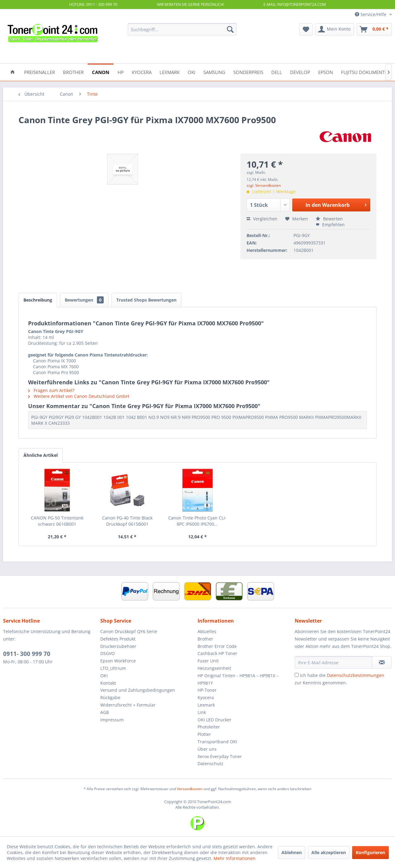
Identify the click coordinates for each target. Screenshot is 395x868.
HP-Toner (207, 690)
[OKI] (191, 72)
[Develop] (300, 72)
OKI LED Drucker (214, 720)
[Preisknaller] (39, 72)
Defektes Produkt (118, 639)
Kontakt (108, 683)
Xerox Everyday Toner (220, 756)
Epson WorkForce (118, 661)
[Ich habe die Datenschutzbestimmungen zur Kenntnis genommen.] (297, 675)
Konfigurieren (370, 852)
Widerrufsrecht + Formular (128, 705)
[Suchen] (230, 29)
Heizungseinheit (214, 668)
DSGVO (108, 653)
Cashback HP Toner (217, 653)
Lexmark (206, 705)
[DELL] (277, 72)
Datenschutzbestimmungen (355, 675)
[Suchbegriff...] (182, 29)
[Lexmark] (170, 72)
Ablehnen (292, 852)
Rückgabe (110, 697)
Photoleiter (209, 727)
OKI (104, 676)
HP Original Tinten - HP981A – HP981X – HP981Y (238, 679)
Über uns (207, 749)
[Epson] (326, 72)
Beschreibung (38, 300)
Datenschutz (210, 764)
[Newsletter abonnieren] (382, 662)
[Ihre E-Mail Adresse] (334, 662)
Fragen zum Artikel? (51, 390)
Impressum (112, 720)
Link (202, 712)
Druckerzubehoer (118, 646)
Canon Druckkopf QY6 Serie (129, 631)
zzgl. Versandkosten (264, 185)
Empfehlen (330, 225)
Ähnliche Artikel (41, 455)
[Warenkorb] (374, 29)
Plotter (204, 734)
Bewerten (329, 219)
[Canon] (101, 72)
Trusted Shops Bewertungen (146, 300)
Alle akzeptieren (329, 852)
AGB (105, 712)
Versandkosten (190, 789)
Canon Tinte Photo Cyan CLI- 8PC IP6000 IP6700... (197, 521)
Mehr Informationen (235, 858)
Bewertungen (84, 300)
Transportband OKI (217, 742)
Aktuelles (207, 631)
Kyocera (206, 697)
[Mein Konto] (335, 29)
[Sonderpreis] (248, 72)
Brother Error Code (217, 646)
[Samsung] (214, 72)
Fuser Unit (208, 661)
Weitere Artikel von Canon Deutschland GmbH (79, 396)
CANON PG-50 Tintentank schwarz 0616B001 (57, 521)
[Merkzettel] (306, 29)
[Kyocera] (142, 72)
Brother (205, 639)
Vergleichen (262, 219)
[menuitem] (182, 29)
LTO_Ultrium (113, 668)
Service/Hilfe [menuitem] (371, 14)
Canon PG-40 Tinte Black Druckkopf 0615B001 (127, 521)
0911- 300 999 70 (27, 654)
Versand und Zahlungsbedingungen (138, 690)
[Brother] (73, 72)
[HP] (121, 72)
